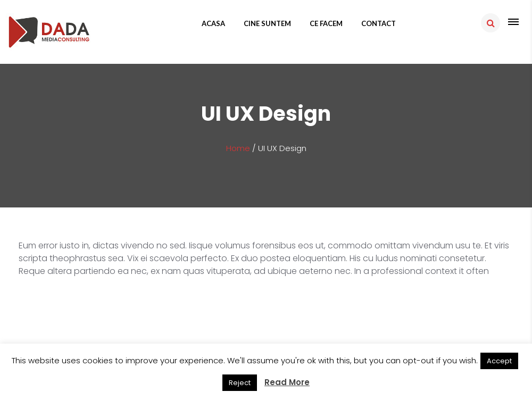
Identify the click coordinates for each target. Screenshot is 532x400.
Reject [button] (240, 383)
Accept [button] (499, 361)
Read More (287, 382)
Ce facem (326, 23)
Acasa (213, 23)
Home (238, 148)
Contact (379, 23)
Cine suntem (267, 23)
